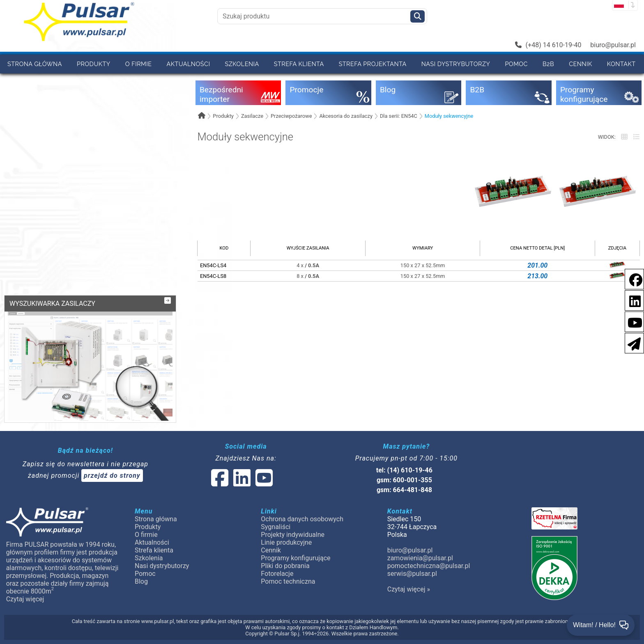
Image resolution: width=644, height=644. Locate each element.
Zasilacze (252, 116)
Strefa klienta (299, 64)
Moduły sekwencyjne (449, 116)
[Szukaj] (417, 16)
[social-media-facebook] (632, 278)
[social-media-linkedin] (631, 300)
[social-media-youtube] (632, 321)
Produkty (94, 64)
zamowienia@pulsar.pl (420, 558)
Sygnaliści (276, 527)
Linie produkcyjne (286, 542)
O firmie (139, 64)
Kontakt (621, 64)
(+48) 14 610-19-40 (548, 45)
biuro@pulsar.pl (613, 45)
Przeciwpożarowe (291, 116)
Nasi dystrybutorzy (456, 64)
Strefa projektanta (373, 64)
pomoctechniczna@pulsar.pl (429, 566)
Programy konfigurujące (296, 558)
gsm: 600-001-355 (404, 480)
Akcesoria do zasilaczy (346, 116)
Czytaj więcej (25, 599)
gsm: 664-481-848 (404, 490)
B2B (548, 64)
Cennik (581, 64)
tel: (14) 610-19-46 (404, 470)
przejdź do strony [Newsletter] (112, 476)
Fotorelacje (277, 574)
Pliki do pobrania (285, 566)
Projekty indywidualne (293, 535)
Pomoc (516, 64)
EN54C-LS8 (213, 276)
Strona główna (35, 64)
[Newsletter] (632, 343)
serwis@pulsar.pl (412, 574)
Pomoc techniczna (288, 581)
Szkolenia (242, 64)
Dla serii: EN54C (399, 116)
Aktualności (189, 64)
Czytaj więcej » (409, 589)
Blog (141, 581)
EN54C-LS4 (213, 265)
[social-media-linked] (241, 483)
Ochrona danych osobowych (302, 519)
